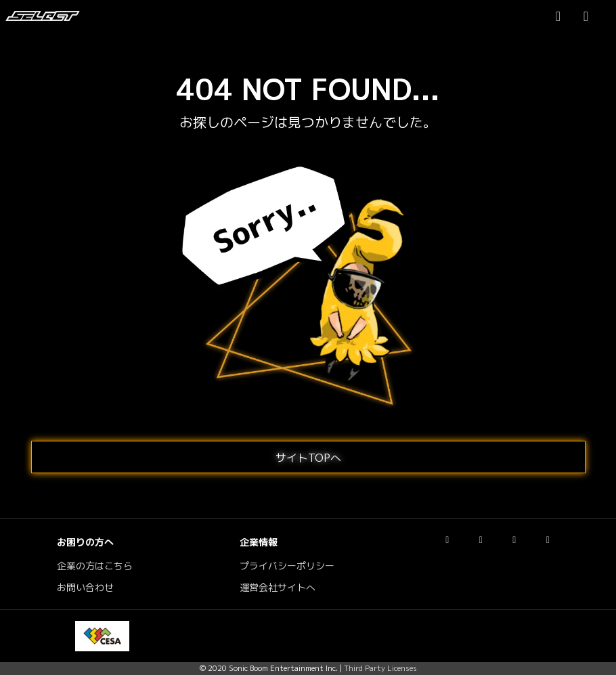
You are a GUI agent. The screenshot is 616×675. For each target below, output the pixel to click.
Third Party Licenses (380, 668)
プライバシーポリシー (287, 566)
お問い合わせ (85, 588)
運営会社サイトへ (278, 588)
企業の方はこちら (95, 566)
